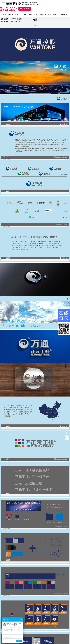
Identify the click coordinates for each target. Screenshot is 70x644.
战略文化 (18, 14)
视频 (25, 14)
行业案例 (64, 14)
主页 (4, 14)
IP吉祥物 (48, 14)
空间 (30, 14)
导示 (36, 14)
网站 (55, 14)
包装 (41, 14)
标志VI (11, 14)
